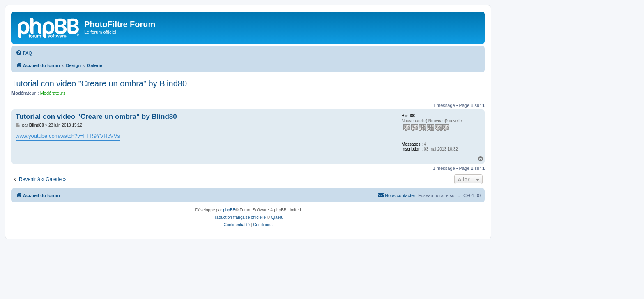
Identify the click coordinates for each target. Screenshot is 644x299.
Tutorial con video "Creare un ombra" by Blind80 (99, 83)
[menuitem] (24, 53)
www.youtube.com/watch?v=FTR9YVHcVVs (68, 136)
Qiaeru (277, 217)
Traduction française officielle (239, 217)
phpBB (229, 210)
